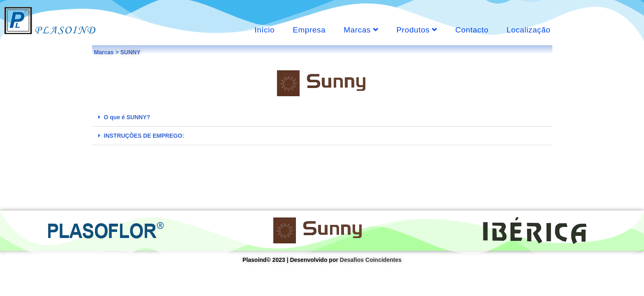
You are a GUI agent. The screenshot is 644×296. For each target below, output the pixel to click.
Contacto (472, 30)
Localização (529, 30)
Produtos (417, 30)
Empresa (309, 30)
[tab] (322, 117)
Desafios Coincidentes (371, 260)
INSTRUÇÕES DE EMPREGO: (144, 136)
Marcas (361, 30)
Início (264, 30)
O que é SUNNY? (127, 117)
